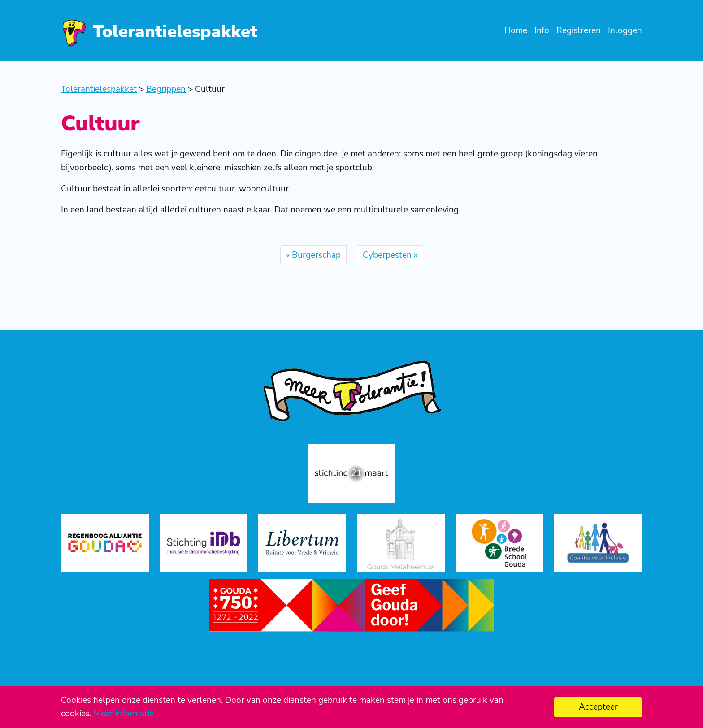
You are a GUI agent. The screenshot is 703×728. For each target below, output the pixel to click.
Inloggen (625, 30)
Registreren (579, 30)
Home (516, 30)
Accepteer (598, 707)
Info (542, 30)
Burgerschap (316, 255)
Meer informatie (124, 714)
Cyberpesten (387, 255)
